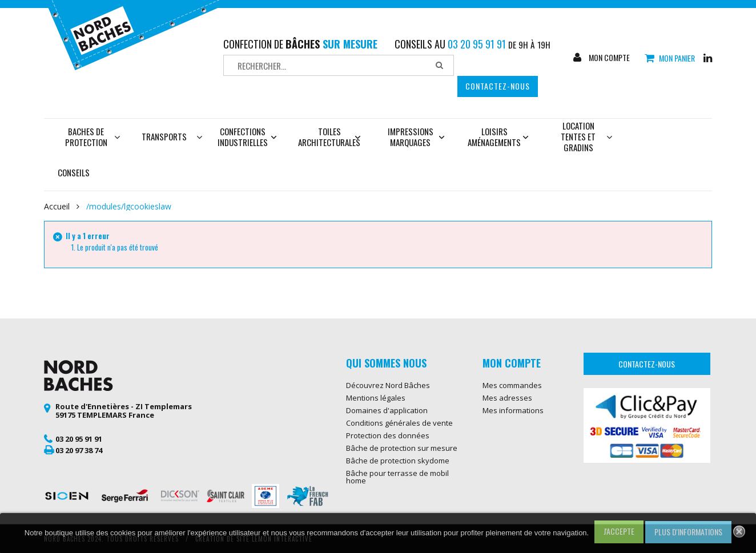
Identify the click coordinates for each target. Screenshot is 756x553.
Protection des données (388, 435)
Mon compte (608, 58)
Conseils (74, 172)
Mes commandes (512, 385)
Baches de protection (93, 137)
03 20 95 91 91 (79, 439)
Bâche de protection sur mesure (402, 448)
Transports (164, 136)
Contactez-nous (498, 86)
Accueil (57, 207)
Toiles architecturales (329, 137)
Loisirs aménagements (498, 137)
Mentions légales (376, 398)
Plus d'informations (688, 532)
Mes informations (513, 410)
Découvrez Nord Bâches (388, 385)
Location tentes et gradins (586, 136)
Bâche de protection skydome (398, 461)
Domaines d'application (387, 410)
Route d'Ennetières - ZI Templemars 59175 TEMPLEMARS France (124, 411)
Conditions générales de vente (399, 423)
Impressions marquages (416, 137)
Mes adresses (507, 398)
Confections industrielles (247, 137)
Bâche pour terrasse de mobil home (397, 477)
